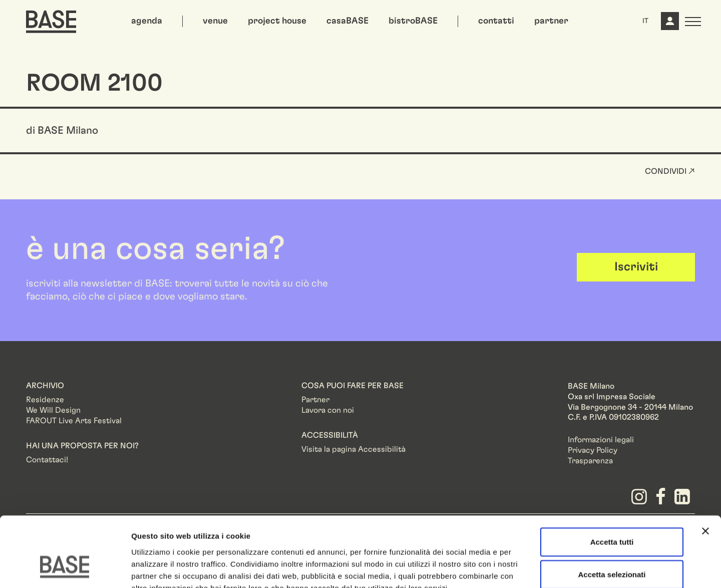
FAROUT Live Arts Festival (74, 421)
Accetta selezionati (612, 515)
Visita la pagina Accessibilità (353, 449)
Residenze (45, 400)
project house (277, 21)
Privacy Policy (593, 450)
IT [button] (645, 21)
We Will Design (53, 410)
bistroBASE (413, 21)
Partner (315, 400)
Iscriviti (636, 267)
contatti (496, 21)
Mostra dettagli (527, 568)
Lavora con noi (328, 410)
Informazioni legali (601, 440)
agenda (147, 21)
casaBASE (347, 21)
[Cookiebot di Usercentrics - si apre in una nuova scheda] (65, 568)
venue (215, 21)
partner (551, 21)
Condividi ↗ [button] (670, 171)
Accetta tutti (612, 482)
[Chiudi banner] (705, 471)
